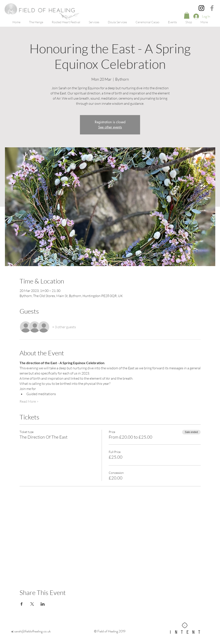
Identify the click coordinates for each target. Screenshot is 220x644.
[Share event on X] (32, 604)
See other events (110, 127)
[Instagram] (201, 8)
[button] (187, 15)
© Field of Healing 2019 (110, 631)
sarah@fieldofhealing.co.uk (31, 631)
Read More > (29, 401)
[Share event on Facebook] (22, 604)
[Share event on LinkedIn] (43, 604)
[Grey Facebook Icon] (212, 8)
